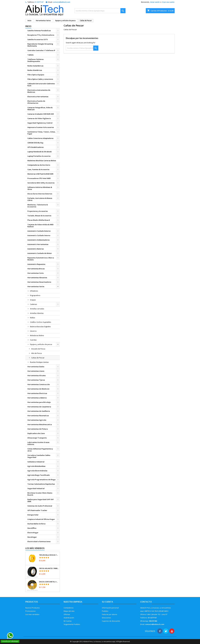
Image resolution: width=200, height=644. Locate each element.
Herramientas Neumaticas (38, 416)
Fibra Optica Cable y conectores (40, 79)
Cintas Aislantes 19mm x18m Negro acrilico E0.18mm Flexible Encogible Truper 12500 (49, 568)
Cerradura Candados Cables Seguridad (39, 456)
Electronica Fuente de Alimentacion (36, 102)
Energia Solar (33, 515)
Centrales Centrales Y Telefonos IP (41, 50)
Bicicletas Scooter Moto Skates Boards (40, 494)
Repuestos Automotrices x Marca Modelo (41, 259)
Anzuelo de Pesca (38, 349)
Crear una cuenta (168, 2)
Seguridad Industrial (36, 488)
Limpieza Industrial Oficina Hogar (41, 519)
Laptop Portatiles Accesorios (39, 156)
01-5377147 (39, 2)
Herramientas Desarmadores (39, 282)
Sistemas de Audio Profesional (40, 506)
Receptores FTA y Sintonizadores (41, 35)
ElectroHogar (33, 533)
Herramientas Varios (36, 286)
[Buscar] (100, 11)
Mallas (33, 318)
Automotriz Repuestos (36, 264)
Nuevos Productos (33, 608)
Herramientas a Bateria (37, 398)
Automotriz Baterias (36, 249)
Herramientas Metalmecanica (40, 424)
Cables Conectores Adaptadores (40, 138)
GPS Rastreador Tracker (37, 510)
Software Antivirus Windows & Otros (40, 188)
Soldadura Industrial (36, 462)
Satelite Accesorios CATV (38, 39)
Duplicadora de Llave (36, 433)
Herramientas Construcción (39, 384)
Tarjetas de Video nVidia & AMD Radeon (40, 226)
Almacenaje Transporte (37, 438)
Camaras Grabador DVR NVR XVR (41, 114)
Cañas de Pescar (38, 358)
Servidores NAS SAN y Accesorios (41, 183)
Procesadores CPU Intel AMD (39, 178)
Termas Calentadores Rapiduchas (41, 484)
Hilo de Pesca (36, 353)
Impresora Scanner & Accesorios (41, 127)
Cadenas (33, 304)
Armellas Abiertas (37, 313)
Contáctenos (69, 608)
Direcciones (106, 618)
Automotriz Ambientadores (39, 240)
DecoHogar (32, 537)
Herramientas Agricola (37, 420)
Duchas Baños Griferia (36, 524)
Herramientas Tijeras (36, 380)
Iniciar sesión (155, 2)
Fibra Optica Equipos (36, 75)
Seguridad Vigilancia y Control (40, 123)
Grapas (33, 300)
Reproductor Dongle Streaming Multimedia (40, 45)
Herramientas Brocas (36, 269)
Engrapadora (35, 295)
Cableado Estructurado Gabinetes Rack (41, 85)
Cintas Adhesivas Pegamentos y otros (40, 450)
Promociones (30, 611)
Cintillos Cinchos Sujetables (41, 322)
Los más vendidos (35, 548)
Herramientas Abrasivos (37, 278)
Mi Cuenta (68, 621)
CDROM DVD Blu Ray (35, 143)
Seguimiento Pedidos (72, 624)
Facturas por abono (110, 614)
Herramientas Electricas (37, 393)
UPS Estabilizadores (36, 147)
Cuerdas (33, 340)
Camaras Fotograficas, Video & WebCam (40, 108)
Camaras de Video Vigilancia (39, 118)
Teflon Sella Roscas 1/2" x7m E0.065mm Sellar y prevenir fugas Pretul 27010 (49, 555)
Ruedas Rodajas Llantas (39, 362)
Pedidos (105, 611)
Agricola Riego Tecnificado (39, 475)
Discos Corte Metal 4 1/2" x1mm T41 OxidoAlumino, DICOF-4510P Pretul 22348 (49, 582)
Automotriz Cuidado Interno (39, 235)
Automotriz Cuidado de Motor (40, 253)
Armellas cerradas (37, 309)
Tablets (30, 55)
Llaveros (33, 331)
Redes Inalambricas (35, 66)
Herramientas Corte (36, 273)
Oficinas (67, 614)
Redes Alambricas (35, 70)
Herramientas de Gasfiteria (39, 411)
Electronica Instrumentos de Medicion (39, 91)
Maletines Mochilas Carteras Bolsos (42, 161)
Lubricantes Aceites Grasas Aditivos (38, 443)
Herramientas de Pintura (38, 429)
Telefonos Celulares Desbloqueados (36, 60)
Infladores (34, 291)
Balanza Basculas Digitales (40, 327)
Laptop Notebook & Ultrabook (39, 152)
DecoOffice (32, 528)
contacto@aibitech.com (61, 2)
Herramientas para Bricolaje (39, 402)
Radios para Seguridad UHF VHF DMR (41, 500)
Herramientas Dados (36, 367)
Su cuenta (107, 602)
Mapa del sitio (69, 611)
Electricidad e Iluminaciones (39, 541)
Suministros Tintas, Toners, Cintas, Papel (41, 133)
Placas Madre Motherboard (39, 220)
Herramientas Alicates (37, 375)
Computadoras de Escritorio (39, 165)
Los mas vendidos (32, 614)
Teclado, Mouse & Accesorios (39, 216)
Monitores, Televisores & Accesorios (38, 206)
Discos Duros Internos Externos (40, 194)
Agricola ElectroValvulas (37, 471)
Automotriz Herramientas (38, 244)
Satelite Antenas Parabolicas (39, 31)
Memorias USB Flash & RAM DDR (40, 174)
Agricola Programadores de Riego (41, 480)
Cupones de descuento (111, 621)
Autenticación (69, 618)
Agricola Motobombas (36, 466)
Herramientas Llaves (36, 371)
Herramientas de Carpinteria (39, 407)
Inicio (28, 26)
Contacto (146, 602)
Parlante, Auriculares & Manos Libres (40, 199)
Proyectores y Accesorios (38, 211)
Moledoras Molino (37, 335)
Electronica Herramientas (38, 97)
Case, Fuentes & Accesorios (38, 169)
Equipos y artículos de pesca (41, 344)
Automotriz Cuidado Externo (39, 231)
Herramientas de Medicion (38, 389)
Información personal (110, 608)
